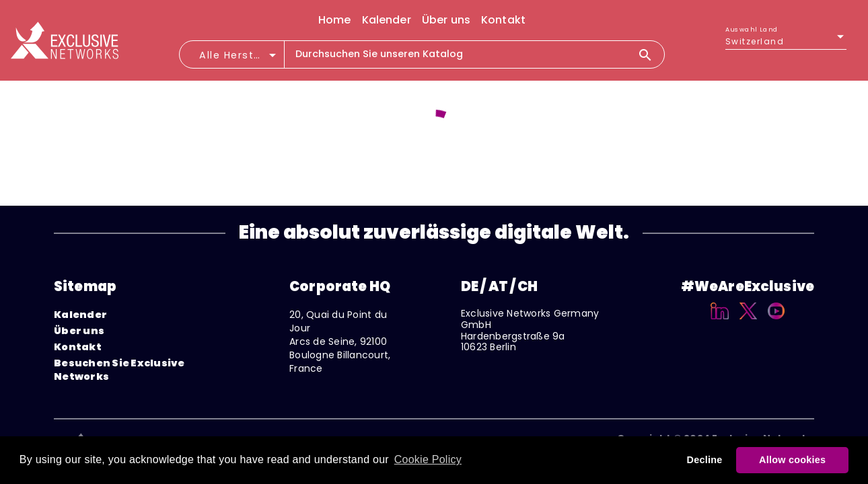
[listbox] (786, 42)
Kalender (80, 315)
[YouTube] (776, 321)
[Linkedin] (720, 321)
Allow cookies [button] (792, 460)
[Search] (651, 54)
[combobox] (239, 59)
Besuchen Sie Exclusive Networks (119, 370)
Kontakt (78, 347)
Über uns (79, 331)
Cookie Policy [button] (428, 459)
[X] (749, 321)
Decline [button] (705, 460)
